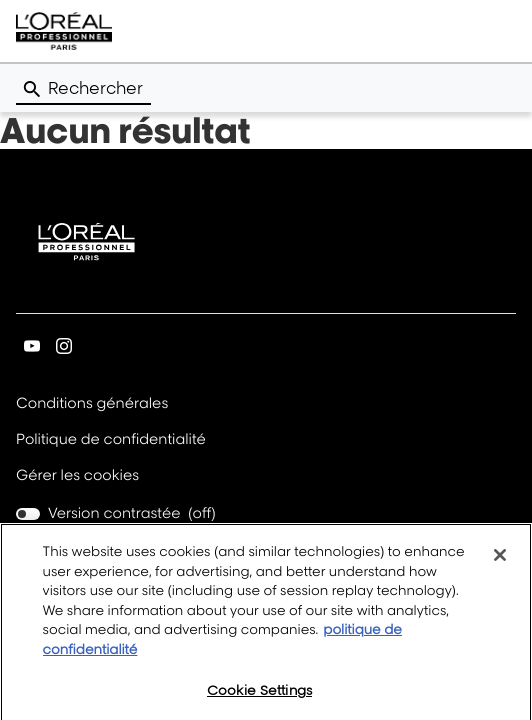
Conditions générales (92, 404)
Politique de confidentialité (111, 440)
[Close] (500, 563)
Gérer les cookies (77, 475)
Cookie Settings (259, 698)
